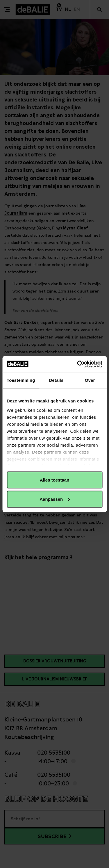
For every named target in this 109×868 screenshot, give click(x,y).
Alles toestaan (55, 480)
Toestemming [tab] (21, 380)
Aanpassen (55, 499)
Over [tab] (90, 380)
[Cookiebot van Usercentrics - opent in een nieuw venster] (78, 364)
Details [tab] (56, 380)
